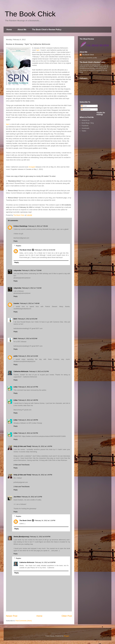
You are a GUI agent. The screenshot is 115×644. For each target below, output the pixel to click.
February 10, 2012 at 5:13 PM (32, 497)
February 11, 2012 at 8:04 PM (40, 537)
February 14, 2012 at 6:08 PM (45, 562)
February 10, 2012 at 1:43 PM (42, 446)
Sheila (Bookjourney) (21, 537)
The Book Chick (30, 14)
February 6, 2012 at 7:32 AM (32, 270)
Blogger (67, 636)
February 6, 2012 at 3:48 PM (28, 400)
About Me (22, 30)
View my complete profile (88, 58)
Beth (15, 319)
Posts (84, 106)
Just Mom (17, 497)
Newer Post (12, 616)
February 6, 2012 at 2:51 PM (39, 371)
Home (9, 30)
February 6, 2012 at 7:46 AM (30, 303)
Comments (86, 109)
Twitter (84, 131)
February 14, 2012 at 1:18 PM (45, 520)
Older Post (67, 616)
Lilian (16, 387)
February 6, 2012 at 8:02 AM (27, 338)
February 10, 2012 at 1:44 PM (42, 475)
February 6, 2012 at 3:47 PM (28, 387)
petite (16, 356)
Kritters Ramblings (20, 226)
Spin (38, 50)
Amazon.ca (85, 120)
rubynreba (17, 270)
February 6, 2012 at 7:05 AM (38, 226)
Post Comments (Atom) (24, 621)
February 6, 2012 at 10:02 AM (45, 250)
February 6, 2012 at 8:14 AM (28, 356)
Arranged (32, 167)
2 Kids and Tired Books (22, 465)
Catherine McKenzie (21, 371)
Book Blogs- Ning (88, 123)
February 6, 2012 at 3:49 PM (28, 420)
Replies (19, 246)
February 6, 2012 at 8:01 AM (27, 319)
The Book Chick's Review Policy (47, 30)
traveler (16, 303)
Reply (16, 241)
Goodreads (85, 128)
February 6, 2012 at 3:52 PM (28, 433)
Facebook (85, 126)
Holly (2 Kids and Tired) (22, 446)
